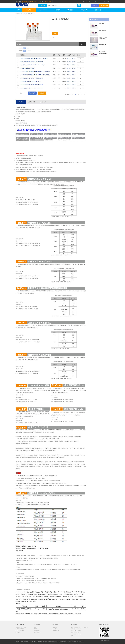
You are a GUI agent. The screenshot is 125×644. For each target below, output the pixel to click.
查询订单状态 (37, 633)
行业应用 (43, 10)
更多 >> (73, 637)
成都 (76, 633)
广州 (76, 635)
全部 (24, 48)
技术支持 (71, 10)
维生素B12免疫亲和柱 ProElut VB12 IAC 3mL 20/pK (33, 65)
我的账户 (36, 629)
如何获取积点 (56, 631)
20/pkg (29, 51)
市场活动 (85, 10)
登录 (89, 1)
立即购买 (42, 93)
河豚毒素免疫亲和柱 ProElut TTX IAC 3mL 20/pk (32, 78)
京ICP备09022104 (105, 642)
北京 (80, 627)
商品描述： (19, 549)
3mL (29, 48)
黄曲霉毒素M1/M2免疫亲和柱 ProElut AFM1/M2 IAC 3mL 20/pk (35, 72)
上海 (76, 629)
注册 (95, 1)
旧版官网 (107, 1)
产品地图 (18, 633)
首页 (19, 10)
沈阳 (76, 631)
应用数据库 (57, 10)
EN (101, 1)
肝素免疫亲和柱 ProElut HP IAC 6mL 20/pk (30, 81)
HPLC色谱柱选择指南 (21, 627)
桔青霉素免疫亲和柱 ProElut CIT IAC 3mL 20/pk (32, 62)
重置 (82, 44)
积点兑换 (55, 627)
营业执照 (81, 642)
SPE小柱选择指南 (20, 631)
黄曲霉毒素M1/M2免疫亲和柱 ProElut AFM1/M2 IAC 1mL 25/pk (35, 75)
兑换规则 (55, 629)
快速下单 (36, 627)
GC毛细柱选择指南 (20, 629)
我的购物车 (37, 631)
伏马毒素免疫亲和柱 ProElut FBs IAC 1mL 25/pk (32, 88)
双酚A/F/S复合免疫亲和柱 (64, 140)
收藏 (57, 34)
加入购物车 (32, 93)
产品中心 (29, 10)
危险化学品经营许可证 (73, 642)
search (79, 5)
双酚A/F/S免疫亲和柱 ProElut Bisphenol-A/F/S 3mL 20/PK (34, 58)
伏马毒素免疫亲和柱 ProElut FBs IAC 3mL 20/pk (32, 85)
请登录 (69, 58)
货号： (17, 551)
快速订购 (95, 5)
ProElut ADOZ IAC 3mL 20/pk (27, 68)
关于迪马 (99, 10)
